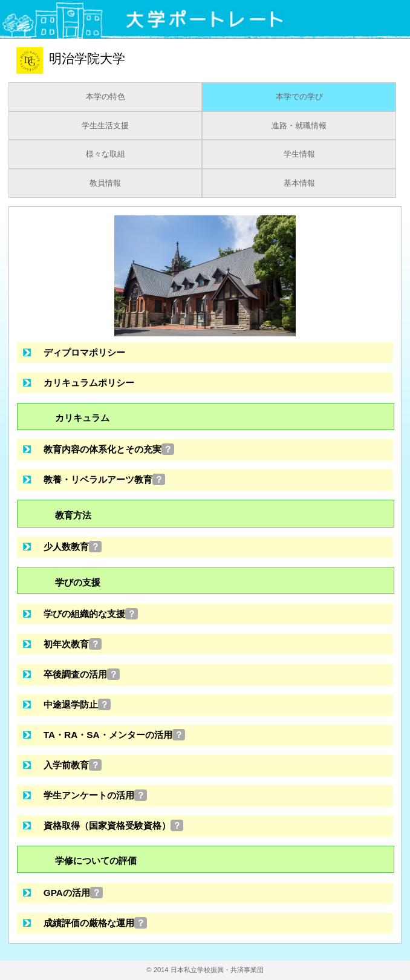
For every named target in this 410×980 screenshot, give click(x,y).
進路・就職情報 (299, 126)
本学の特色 (106, 97)
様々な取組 (106, 154)
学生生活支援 (105, 126)
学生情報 (299, 154)
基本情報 (299, 183)
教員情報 (105, 183)
